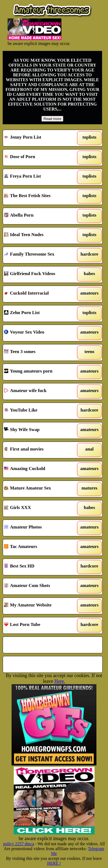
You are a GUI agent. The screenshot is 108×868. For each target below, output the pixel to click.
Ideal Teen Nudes (40, 236)
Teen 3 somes (40, 353)
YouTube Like (40, 411)
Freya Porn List (40, 177)
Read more (53, 119)
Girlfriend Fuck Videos (40, 275)
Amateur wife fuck (40, 391)
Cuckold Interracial (40, 294)
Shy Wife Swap (40, 430)
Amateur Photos (40, 528)
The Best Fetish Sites (40, 197)
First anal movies (40, 450)
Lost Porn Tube (40, 625)
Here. (60, 681)
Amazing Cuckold (40, 469)
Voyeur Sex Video (40, 333)
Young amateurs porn (40, 372)
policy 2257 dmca (19, 844)
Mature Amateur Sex (40, 489)
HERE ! (54, 863)
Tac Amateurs (40, 547)
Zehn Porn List (40, 314)
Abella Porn (40, 216)
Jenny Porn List (40, 138)
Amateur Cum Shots (40, 586)
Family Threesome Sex (40, 255)
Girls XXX (40, 508)
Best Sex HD (40, 567)
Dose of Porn (40, 158)
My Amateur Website (40, 606)
